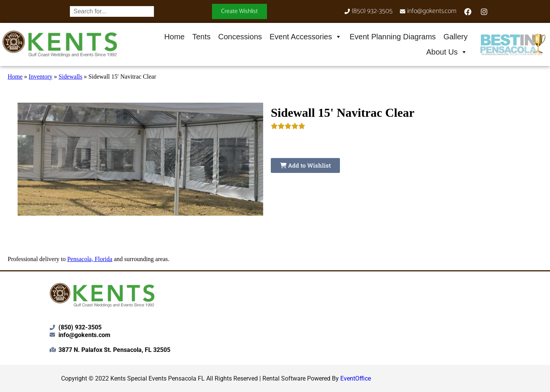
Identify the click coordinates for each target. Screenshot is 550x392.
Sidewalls (70, 77)
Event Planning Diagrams (393, 37)
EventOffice (356, 378)
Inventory (40, 77)
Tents (201, 37)
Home (174, 37)
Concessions (240, 37)
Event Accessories (306, 37)
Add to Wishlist (305, 165)
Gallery (455, 37)
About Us (447, 52)
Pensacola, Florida (90, 259)
